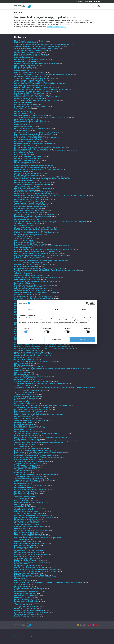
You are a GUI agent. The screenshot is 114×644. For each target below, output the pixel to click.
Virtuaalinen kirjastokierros (24, 181)
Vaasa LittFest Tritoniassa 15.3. (25, 380)
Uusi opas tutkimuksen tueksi (25, 104)
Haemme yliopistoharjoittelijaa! (25, 65)
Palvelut (25, 1)
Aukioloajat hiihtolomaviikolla (24, 594)
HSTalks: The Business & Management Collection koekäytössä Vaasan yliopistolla (43, 250)
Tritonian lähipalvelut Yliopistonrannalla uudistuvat (32, 536)
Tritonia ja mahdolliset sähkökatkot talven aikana (31, 184)
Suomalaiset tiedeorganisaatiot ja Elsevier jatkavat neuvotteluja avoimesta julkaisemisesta (46, 441)
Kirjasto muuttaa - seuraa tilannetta (27, 220)
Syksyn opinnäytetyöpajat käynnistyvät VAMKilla (31, 205)
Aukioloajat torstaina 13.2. (23, 597)
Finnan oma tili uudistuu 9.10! (25, 359)
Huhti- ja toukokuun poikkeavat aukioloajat (29, 73)
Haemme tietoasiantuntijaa (24, 240)
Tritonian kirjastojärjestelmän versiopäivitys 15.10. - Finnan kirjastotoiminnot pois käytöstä (46, 270)
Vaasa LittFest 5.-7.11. (22, 506)
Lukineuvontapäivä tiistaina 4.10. (26, 460)
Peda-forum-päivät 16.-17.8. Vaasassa (28, 411)
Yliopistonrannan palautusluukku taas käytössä (31, 461)
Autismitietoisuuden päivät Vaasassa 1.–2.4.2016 (32, 480)
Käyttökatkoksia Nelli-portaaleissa (26, 493)
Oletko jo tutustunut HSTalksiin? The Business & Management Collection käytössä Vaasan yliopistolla (50, 222)
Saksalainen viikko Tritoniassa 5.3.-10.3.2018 (30, 428)
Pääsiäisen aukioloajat (22, 125)
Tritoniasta (45, 1)
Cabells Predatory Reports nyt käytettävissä (30, 95)
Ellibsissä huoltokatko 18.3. (24, 127)
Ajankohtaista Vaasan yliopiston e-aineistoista (30, 530)
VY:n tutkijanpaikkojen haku (24, 558)
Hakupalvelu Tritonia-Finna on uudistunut (29, 156)
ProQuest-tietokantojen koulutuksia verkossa (30, 289)
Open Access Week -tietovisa (25, 398)
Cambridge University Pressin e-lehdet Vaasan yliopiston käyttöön (38, 47)
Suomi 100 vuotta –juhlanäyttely (26, 426)
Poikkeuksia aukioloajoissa (24, 119)
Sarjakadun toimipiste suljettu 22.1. (27, 491)
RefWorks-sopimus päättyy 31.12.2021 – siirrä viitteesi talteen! (36, 233)
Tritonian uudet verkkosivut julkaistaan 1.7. (29, 525)
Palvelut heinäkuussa (22, 473)
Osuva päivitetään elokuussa (24, 61)
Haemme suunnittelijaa (22, 402)
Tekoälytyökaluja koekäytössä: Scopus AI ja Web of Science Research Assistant (43, 75)
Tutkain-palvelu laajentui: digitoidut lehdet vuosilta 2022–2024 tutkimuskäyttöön (42, 45)
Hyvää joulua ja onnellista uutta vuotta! (28, 142)
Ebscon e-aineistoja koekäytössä (26, 595)
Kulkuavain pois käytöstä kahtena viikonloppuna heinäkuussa (36, 63)
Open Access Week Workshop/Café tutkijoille (30, 454)
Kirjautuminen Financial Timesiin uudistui (29, 76)
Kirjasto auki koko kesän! (23, 417)
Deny (31, 339)
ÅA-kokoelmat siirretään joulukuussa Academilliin (32, 264)
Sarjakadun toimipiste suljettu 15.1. (27, 495)
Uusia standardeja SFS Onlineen (26, 532)
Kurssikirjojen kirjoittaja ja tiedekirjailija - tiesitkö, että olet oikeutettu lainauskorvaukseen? (46, 151)
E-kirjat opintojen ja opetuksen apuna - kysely (30, 489)
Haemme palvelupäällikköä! (24, 248)
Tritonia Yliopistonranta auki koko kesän (28, 476)
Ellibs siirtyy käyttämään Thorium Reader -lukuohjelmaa (34, 88)
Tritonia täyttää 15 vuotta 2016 (25, 467)
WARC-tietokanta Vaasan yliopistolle (27, 279)
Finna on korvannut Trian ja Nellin (26, 435)
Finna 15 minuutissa (21, 155)
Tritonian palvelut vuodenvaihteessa (27, 439)
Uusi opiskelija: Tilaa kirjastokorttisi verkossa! (30, 515)
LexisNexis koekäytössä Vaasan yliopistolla (30, 543)
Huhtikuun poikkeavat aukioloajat (26, 43)
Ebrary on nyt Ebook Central (24, 422)
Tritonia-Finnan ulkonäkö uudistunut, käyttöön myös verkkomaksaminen (40, 383)
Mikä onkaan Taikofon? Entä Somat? (28, 201)
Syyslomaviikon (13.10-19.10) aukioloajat (29, 551)
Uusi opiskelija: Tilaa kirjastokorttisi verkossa (30, 568)
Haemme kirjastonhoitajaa (24, 58)
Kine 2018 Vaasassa (22, 365)
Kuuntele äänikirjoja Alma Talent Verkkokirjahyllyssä (33, 192)
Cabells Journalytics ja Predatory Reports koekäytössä (34, 166)
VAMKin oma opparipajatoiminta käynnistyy (30, 210)
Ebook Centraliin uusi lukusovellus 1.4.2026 (30, 41)
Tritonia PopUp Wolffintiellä (24, 385)
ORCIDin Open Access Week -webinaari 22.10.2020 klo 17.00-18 (37, 268)
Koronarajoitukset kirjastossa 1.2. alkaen (29, 276)
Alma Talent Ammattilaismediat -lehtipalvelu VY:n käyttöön (35, 251)
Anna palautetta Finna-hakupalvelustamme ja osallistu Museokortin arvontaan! (42, 89)
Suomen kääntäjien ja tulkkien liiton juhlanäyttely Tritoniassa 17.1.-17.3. (40, 433)
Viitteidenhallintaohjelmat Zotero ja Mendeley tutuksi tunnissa (36, 48)
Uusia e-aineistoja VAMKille (24, 225)
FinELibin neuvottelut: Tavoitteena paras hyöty (31, 149)
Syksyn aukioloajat (21, 564)
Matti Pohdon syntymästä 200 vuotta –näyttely (31, 400)
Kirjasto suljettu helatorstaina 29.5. (26, 69)
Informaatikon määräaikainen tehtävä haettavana (32, 409)
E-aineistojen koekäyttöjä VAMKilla (27, 242)
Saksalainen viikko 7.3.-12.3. (24, 484)
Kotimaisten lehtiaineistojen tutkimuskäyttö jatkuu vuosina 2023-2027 (39, 177)
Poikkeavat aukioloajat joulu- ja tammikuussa (30, 99)
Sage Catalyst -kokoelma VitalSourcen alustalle (31, 56)
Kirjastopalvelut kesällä (22, 67)
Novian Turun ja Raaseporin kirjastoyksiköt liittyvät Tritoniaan (36, 571)
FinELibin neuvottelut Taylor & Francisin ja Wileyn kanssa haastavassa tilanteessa (43, 348)
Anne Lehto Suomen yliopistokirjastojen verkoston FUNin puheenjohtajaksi (41, 346)
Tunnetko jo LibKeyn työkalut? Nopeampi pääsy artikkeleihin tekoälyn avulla (41, 117)
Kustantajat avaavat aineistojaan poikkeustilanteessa (33, 285)
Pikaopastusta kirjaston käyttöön (26, 469)
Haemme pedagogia (21, 372)
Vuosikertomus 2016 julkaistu (25, 404)
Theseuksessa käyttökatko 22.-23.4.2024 (29, 121)
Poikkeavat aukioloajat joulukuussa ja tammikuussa (32, 143)
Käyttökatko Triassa (21, 504)
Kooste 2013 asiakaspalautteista (26, 599)
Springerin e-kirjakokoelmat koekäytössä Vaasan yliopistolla (36, 577)
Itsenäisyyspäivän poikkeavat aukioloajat (29, 610)
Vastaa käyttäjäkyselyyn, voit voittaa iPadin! (30, 420)
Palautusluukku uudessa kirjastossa (27, 209)
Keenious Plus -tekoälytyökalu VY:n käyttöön (30, 60)
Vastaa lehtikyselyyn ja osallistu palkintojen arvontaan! (33, 78)
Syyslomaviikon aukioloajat (24, 510)
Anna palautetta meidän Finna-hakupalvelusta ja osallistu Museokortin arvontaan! (43, 179)
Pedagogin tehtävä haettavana (25, 432)
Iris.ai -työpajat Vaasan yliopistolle (26, 266)
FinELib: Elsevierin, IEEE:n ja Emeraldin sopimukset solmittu (36, 132)
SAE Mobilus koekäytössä (24, 153)
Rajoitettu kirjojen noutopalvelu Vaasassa (29, 287)
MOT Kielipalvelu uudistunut (24, 294)
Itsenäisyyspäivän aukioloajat (25, 541)
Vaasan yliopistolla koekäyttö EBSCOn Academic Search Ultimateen (38, 415)
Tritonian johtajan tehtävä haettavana (27, 514)
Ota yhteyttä (35, 1)
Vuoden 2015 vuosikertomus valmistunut (29, 478)
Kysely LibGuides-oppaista (24, 424)
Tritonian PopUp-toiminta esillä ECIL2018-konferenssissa (35, 361)
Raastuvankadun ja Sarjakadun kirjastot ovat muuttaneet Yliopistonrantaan (41, 437)
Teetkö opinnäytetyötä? (22, 130)
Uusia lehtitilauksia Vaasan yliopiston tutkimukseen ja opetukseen (37, 538)
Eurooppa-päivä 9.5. (21, 283)
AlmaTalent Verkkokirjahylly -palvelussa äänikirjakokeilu (34, 214)
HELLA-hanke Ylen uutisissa (24, 358)
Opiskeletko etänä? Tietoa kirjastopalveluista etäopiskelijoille (36, 278)
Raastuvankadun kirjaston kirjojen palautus (29, 448)
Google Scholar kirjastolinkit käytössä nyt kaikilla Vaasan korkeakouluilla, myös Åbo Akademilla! (48, 582)
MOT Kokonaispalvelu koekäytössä (27, 396)
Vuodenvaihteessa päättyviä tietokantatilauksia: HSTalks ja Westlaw (38, 97)
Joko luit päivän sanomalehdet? (25, 394)
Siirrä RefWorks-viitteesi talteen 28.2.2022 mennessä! (33, 227)
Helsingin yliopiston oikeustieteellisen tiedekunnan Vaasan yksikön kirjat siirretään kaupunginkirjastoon (51, 196)
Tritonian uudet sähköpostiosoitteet (27, 175)
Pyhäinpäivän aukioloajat (23, 547)
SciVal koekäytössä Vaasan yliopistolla (28, 235)
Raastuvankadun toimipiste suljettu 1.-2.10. (30, 512)
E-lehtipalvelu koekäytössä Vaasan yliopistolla (31, 612)
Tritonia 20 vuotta (20, 237)
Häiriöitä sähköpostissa (22, 102)
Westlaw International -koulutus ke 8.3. (28, 173)
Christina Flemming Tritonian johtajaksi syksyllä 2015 (33, 517)
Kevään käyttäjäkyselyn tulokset (26, 616)
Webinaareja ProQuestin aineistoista (27, 218)
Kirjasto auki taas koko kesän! (25, 374)
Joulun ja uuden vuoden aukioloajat (27, 607)
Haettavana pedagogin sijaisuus (26, 545)
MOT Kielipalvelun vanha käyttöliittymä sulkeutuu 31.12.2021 (36, 229)
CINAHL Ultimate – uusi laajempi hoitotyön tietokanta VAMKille (36, 138)
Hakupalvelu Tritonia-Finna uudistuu (27, 160)
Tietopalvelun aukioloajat (23, 605)
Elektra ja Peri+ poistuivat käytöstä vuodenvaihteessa (33, 194)
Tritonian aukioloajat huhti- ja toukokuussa (29, 588)
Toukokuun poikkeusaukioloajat (25, 164)
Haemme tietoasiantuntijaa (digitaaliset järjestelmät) (33, 134)
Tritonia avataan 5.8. (22, 110)
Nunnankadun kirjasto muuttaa (25, 419)
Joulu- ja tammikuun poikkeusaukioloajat (29, 54)
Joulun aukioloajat (21, 446)
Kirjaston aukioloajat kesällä (24, 162)
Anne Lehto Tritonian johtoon (24, 497)
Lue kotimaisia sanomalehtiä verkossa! (28, 590)
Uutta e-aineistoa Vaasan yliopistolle (27, 136)
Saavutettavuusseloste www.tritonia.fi (23, 637)
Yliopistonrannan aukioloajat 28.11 (26, 614)
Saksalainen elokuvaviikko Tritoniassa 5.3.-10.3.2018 (33, 382)
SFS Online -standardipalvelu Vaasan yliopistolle (31, 188)
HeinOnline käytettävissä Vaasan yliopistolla (30, 86)
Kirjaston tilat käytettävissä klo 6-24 (27, 158)
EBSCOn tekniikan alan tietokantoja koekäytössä (32, 129)
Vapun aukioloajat (21, 584)
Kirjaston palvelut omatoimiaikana (26, 300)
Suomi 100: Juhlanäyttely (23, 392)
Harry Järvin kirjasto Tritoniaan (25, 556)
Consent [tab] (30, 309)
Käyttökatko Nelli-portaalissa (24, 500)
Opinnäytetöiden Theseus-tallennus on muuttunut (32, 207)
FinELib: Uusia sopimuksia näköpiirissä (28, 140)
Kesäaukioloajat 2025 (22, 71)
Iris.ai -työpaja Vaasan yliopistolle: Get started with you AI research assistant (41, 261)
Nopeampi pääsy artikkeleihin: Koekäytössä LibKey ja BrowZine (37, 169)
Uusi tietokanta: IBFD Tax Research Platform (30, 93)
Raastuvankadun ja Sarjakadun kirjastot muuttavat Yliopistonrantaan (39, 452)
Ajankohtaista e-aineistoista (24, 603)
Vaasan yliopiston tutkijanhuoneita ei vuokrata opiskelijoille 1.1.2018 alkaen (41, 406)
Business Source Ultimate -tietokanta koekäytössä (32, 168)
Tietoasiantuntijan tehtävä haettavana (28, 463)
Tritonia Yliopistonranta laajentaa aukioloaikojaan (32, 407)
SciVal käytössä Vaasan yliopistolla (27, 224)
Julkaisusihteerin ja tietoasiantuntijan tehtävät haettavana (35, 474)
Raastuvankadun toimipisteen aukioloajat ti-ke (31, 555)
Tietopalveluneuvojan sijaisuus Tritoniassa (29, 212)
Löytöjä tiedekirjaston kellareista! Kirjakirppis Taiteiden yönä (36, 569)
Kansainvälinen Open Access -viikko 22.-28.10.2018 (33, 356)
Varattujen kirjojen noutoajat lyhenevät (28, 508)
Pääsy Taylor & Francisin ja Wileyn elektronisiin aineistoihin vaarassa (39, 345)
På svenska (79, 2)
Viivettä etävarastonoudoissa (24, 186)
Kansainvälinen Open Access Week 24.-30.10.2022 (33, 199)
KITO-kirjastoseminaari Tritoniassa (26, 523)
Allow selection (57, 339)
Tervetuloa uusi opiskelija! (23, 274)
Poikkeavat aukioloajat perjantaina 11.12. (29, 502)
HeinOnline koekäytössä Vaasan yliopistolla (30, 115)
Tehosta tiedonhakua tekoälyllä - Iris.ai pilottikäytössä (33, 296)
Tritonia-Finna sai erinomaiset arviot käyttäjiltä (31, 50)
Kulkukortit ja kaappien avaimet (25, 609)
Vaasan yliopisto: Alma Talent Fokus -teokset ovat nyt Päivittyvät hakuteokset (42, 246)
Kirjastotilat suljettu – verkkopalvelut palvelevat (31, 291)
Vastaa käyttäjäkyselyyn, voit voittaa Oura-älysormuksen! (34, 292)
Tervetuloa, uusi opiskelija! (24, 238)
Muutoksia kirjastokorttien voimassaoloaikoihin (31, 123)
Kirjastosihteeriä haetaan (23, 487)
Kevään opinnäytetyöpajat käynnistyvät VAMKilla (32, 183)
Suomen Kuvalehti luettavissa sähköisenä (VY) (31, 82)
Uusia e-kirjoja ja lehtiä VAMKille (26, 259)
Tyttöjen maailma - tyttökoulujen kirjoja (28, 521)
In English (89, 2)
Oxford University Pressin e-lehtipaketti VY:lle (30, 257)
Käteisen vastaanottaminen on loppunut (28, 413)
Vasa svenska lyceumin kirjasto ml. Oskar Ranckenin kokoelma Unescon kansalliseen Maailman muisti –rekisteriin (55, 387)
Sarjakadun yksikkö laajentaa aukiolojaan (29, 482)
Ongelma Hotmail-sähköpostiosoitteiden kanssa (31, 376)
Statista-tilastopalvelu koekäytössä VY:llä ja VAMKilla (33, 354)
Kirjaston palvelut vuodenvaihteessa (27, 52)
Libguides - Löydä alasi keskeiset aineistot (29, 527)
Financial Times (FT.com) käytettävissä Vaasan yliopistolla (35, 91)
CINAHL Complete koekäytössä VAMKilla (29, 367)
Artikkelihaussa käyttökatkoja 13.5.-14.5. (29, 378)
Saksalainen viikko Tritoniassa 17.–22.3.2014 (30, 592)
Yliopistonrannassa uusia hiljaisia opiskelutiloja (31, 486)
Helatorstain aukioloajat (23, 581)
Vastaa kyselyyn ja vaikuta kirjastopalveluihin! (30, 80)
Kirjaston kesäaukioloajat (23, 112)
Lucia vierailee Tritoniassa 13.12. (26, 445)
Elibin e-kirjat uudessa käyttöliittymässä (28, 534)
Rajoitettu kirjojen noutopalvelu (25, 272)
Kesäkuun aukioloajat (22, 114)
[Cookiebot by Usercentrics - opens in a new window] (87, 303)
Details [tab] (57, 309)
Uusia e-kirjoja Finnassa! (23, 108)
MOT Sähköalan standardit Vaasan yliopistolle (31, 575)
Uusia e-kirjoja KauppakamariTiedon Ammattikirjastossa (34, 298)
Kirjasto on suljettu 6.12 (23, 145)
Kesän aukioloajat (21, 528)
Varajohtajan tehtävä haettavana (26, 350)
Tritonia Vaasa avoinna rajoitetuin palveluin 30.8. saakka (34, 281)
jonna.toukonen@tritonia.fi (56, 27)
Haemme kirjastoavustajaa (24, 363)
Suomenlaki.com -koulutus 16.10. (26, 553)
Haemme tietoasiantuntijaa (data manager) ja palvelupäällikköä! (37, 253)
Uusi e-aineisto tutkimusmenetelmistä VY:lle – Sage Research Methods (39, 255)
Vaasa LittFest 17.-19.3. (23, 430)
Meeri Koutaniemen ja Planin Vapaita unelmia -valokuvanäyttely (37, 458)
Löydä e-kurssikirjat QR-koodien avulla (28, 560)
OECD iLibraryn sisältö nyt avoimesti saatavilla (31, 106)
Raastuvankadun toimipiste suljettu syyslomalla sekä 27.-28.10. (37, 456)
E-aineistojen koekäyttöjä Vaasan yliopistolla (30, 244)
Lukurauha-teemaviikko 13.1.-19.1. (27, 601)
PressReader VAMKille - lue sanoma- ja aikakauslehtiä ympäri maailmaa (40, 84)
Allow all (83, 339)
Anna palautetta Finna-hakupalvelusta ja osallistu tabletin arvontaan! (38, 443)
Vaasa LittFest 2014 (21, 549)
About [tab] (84, 309)
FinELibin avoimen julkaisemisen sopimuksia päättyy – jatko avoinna (39, 147)
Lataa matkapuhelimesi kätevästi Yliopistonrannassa (33, 450)
